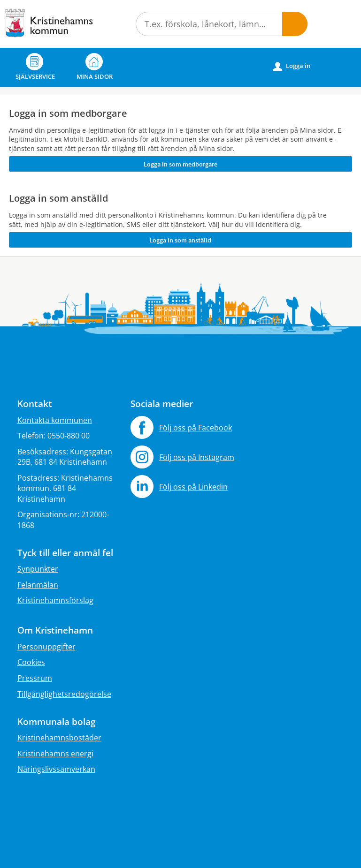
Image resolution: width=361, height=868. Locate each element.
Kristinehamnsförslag (55, 600)
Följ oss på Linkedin (193, 487)
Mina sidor (95, 67)
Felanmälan (38, 585)
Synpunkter (38, 569)
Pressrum (35, 678)
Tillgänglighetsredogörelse (64, 694)
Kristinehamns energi (55, 754)
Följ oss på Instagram (197, 457)
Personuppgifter (46, 647)
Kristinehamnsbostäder (59, 738)
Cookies (31, 662)
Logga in (292, 66)
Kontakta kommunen (55, 420)
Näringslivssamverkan (56, 769)
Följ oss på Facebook (196, 428)
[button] (295, 24)
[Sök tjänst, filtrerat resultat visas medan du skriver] (222, 24)
